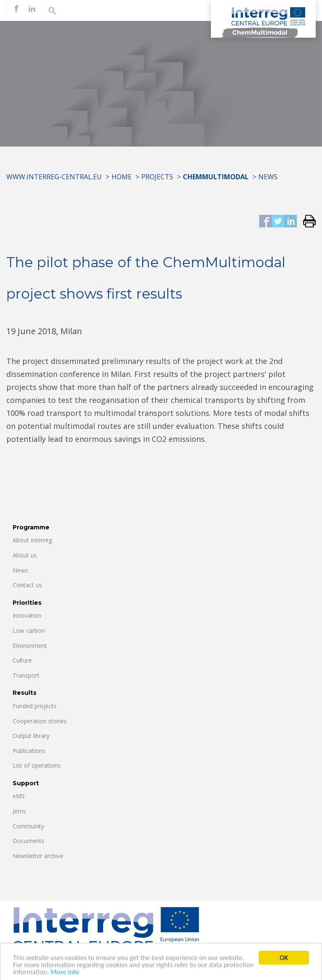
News (268, 177)
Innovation (27, 615)
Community (28, 826)
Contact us (27, 585)
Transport (26, 675)
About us (25, 555)
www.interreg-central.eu (54, 177)
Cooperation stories (40, 721)
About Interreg (32, 540)
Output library (31, 736)
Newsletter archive (38, 856)
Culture (22, 660)
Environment (30, 646)
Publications (29, 751)
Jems (19, 811)
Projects (157, 177)
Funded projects (35, 706)
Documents (29, 841)
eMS (19, 796)
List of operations (37, 765)
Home (122, 177)
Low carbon (29, 631)
